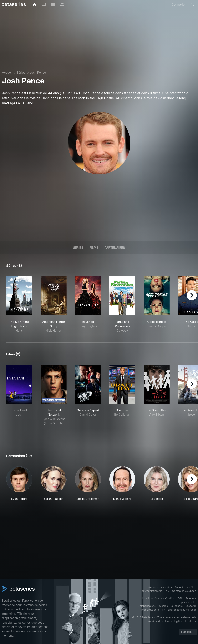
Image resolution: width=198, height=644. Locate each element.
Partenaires (115, 248)
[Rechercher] (193, 5)
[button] (19, 484)
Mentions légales (152, 598)
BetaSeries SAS (147, 606)
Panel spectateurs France (181, 610)
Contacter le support (184, 591)
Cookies (170, 598)
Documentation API (151, 591)
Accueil (7, 73)
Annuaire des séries (160, 587)
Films (94, 248)
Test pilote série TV (152, 610)
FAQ (167, 591)
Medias (163, 606)
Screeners (177, 606)
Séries (21, 73)
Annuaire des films (185, 587)
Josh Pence (38, 73)
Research (191, 606)
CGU (180, 598)
